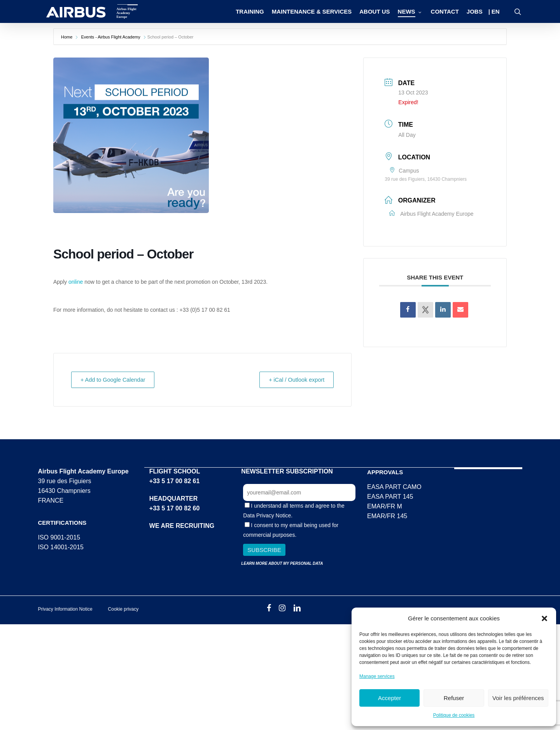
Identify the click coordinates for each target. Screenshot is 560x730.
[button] (544, 618)
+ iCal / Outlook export (294, 380)
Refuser (454, 698)
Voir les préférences (518, 698)
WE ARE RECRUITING (182, 525)
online (76, 282)
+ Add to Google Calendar (116, 380)
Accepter (389, 698)
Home (67, 37)
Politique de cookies (454, 715)
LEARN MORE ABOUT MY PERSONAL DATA (282, 563)
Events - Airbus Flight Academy (110, 37)
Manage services (377, 676)
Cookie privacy (123, 609)
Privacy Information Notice (65, 609)
